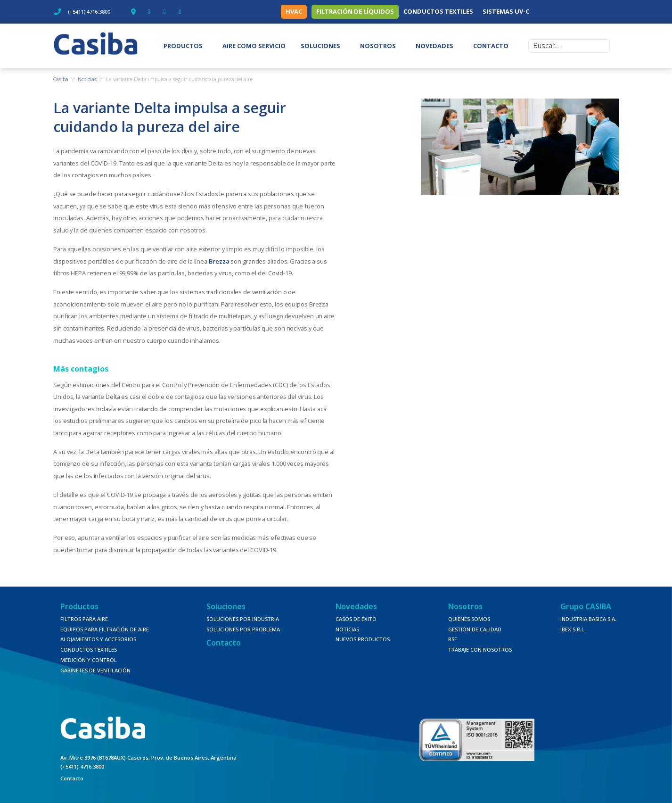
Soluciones (226, 606)
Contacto (224, 643)
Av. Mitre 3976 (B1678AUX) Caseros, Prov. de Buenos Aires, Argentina (148, 757)
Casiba (61, 79)
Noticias (87, 79)
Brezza (219, 261)
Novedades (356, 606)
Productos (79, 606)
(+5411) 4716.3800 (82, 766)
